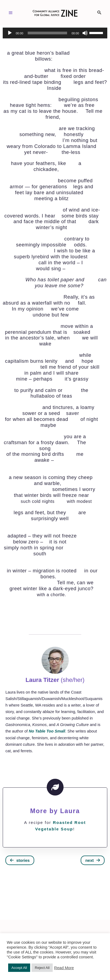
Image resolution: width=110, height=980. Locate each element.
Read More (64, 968)
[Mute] (85, 33)
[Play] (10, 33)
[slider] (48, 33)
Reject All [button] (42, 968)
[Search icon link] (99, 13)
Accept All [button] (19, 968)
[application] (55, 33)
